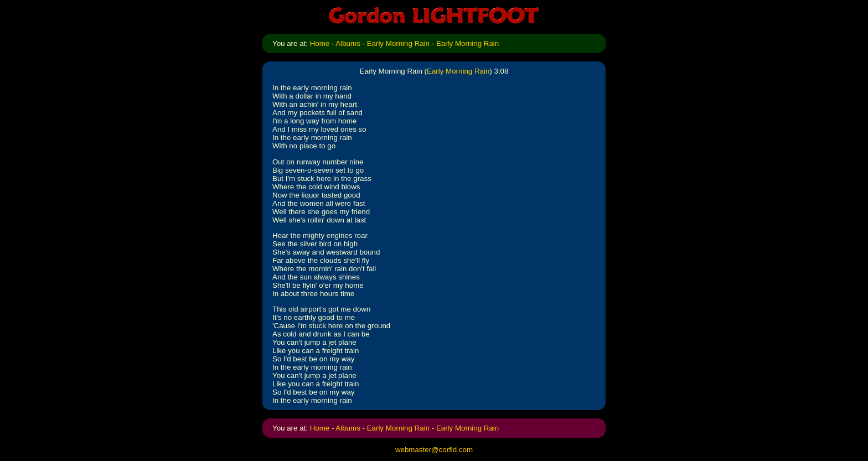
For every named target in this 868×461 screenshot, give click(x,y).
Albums (348, 43)
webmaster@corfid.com (434, 450)
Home (320, 43)
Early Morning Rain (398, 43)
